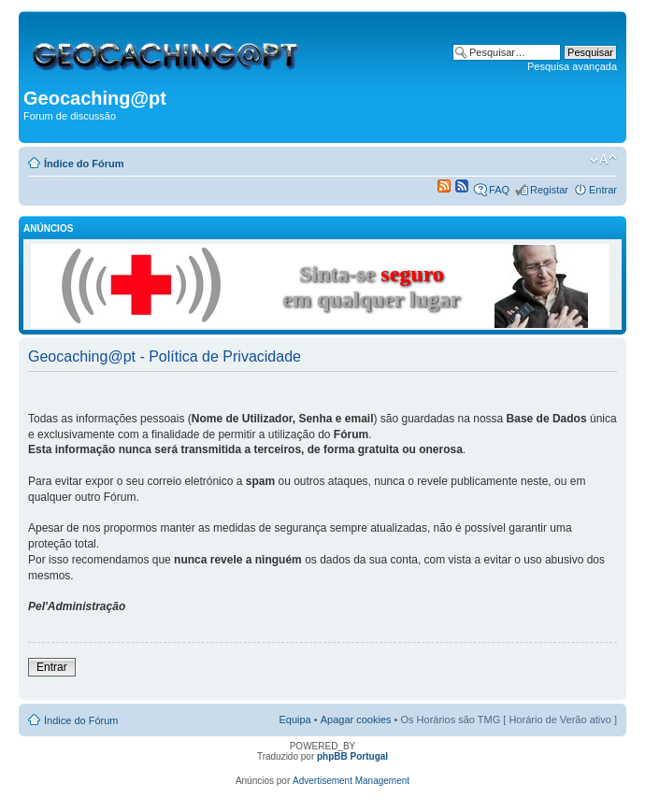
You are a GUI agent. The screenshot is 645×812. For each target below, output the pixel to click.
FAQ (499, 190)
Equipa (294, 719)
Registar (549, 190)
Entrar (603, 190)
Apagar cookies (356, 719)
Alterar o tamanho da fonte (603, 160)
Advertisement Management (351, 781)
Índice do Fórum (84, 164)
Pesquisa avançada (572, 66)
